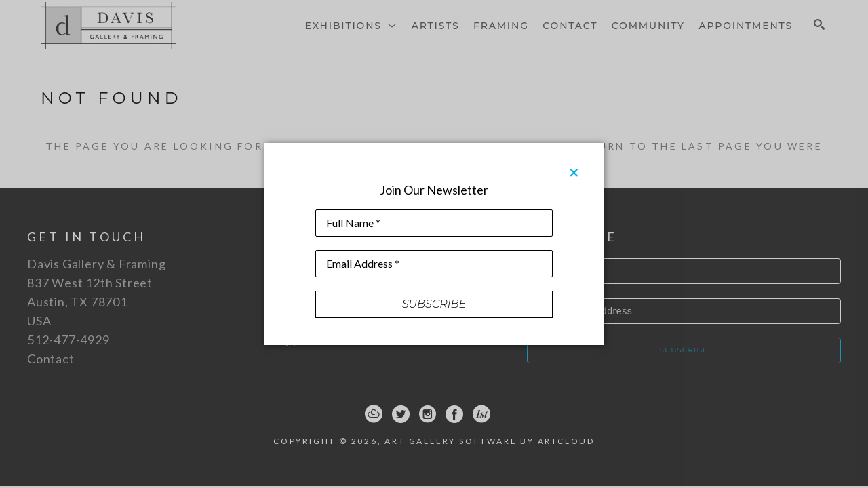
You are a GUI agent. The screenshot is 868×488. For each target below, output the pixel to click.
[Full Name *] (434, 223)
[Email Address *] (434, 264)
